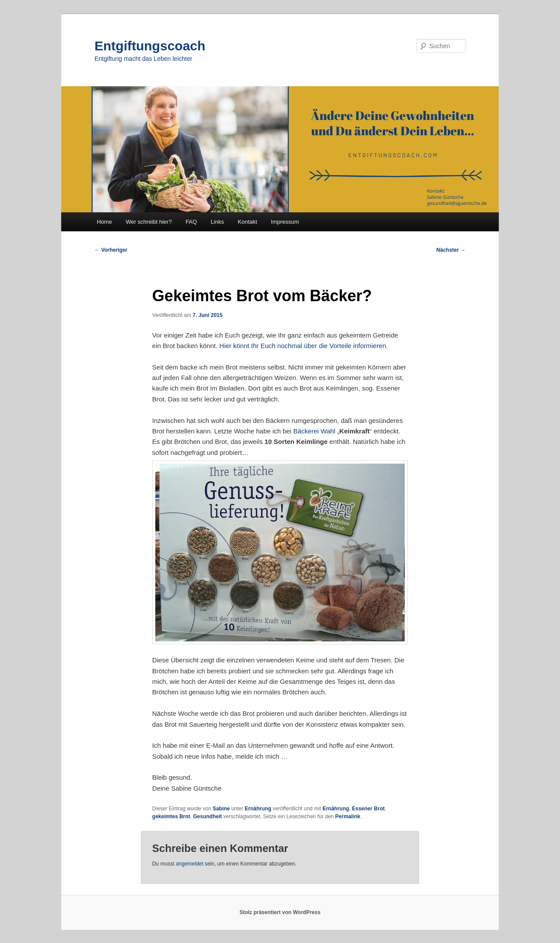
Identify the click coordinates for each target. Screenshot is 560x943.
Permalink (348, 816)
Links (217, 222)
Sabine (221, 809)
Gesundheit (207, 816)
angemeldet (190, 864)
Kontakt (248, 222)
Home (104, 222)
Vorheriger (111, 250)
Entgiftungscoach (150, 46)
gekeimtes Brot (171, 816)
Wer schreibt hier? (149, 222)
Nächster (451, 250)
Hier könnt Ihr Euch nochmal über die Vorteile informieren (303, 346)
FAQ (191, 222)
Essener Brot (369, 809)
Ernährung (258, 809)
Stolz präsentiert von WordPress (280, 912)
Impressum (285, 222)
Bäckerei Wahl (315, 431)
